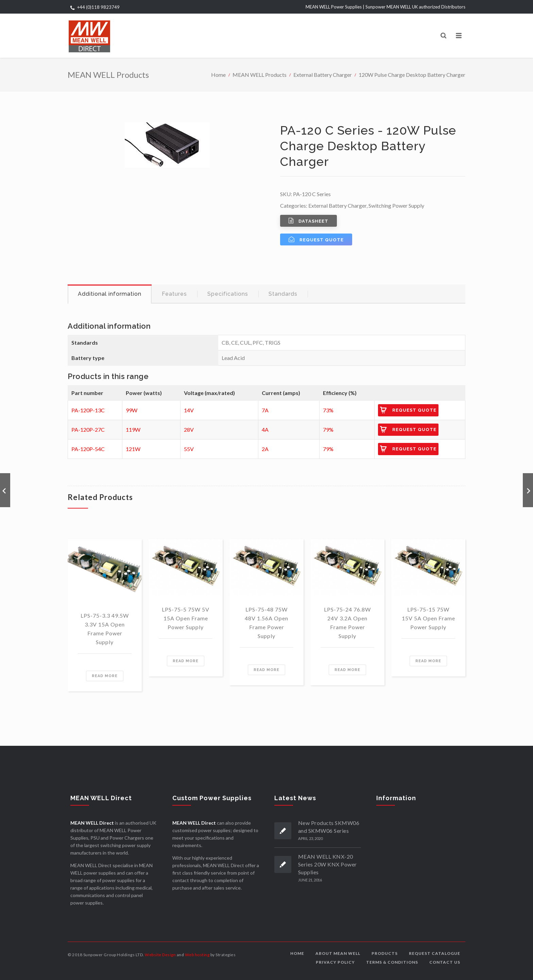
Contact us (445, 962)
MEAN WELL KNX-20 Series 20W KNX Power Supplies (328, 864)
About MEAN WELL (338, 953)
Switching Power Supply (396, 205)
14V (189, 410)
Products (385, 953)
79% (328, 429)
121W (133, 449)
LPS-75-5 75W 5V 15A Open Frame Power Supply (186, 618)
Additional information (110, 294)
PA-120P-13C (88, 410)
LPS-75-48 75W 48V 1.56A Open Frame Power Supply (266, 623)
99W (132, 410)
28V (189, 429)
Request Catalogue (435, 953)
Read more (105, 676)
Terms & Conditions (392, 962)
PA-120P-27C (88, 429)
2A (265, 449)
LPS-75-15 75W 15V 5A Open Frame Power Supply (428, 618)
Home (218, 75)
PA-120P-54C (88, 449)
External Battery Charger (323, 75)
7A (265, 410)
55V (189, 449)
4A (265, 429)
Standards (283, 294)
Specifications (228, 294)
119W (133, 429)
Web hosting (197, 955)
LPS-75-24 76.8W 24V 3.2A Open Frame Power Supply (347, 623)
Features (174, 294)
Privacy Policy (335, 962)
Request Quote (414, 410)
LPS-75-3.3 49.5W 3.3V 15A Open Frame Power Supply (105, 629)
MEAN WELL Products (260, 75)
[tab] (110, 294)
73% (328, 410)
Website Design (160, 955)
